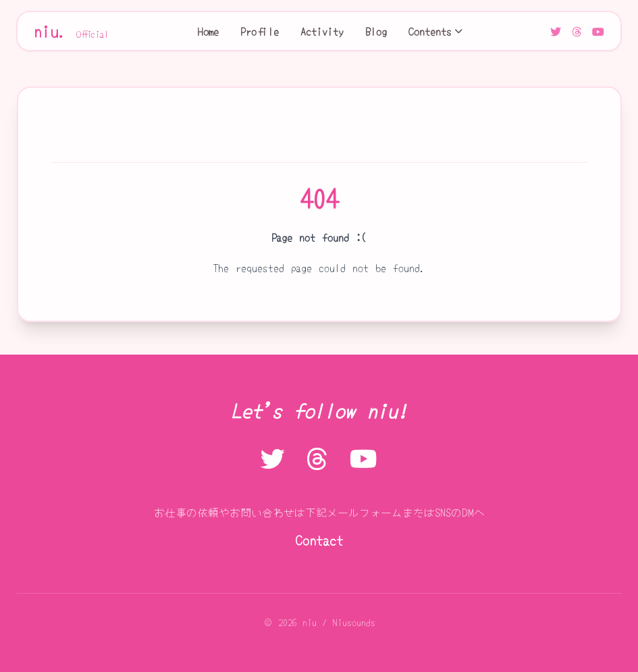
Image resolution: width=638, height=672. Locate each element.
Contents (435, 31)
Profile (260, 31)
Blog (376, 31)
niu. (72, 31)
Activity (322, 31)
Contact (319, 540)
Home (208, 31)
